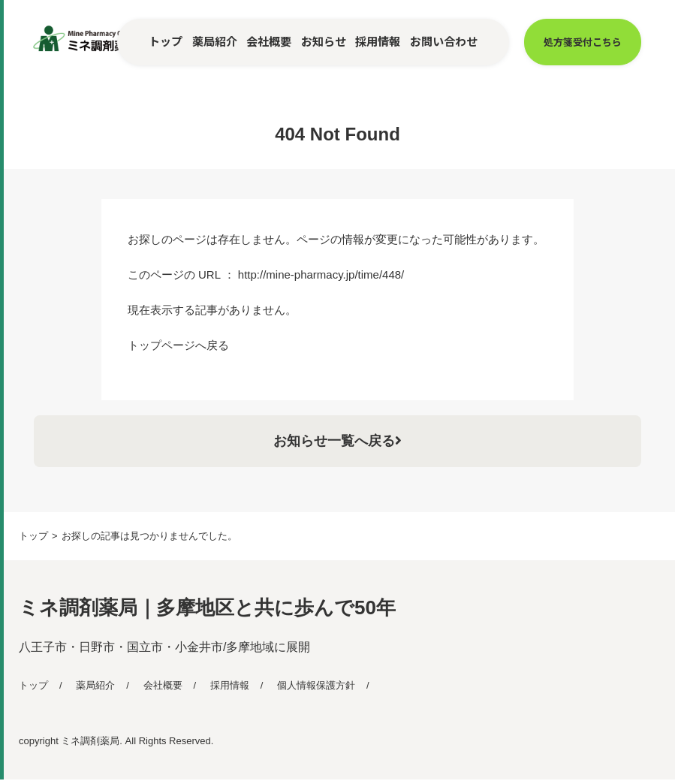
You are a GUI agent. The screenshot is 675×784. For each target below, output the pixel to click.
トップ (166, 41)
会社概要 (269, 41)
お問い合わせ (444, 41)
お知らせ (324, 41)
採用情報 (378, 41)
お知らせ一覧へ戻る (338, 443)
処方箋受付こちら (583, 42)
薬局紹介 (215, 41)
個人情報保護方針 (316, 690)
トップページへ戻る (178, 345)
